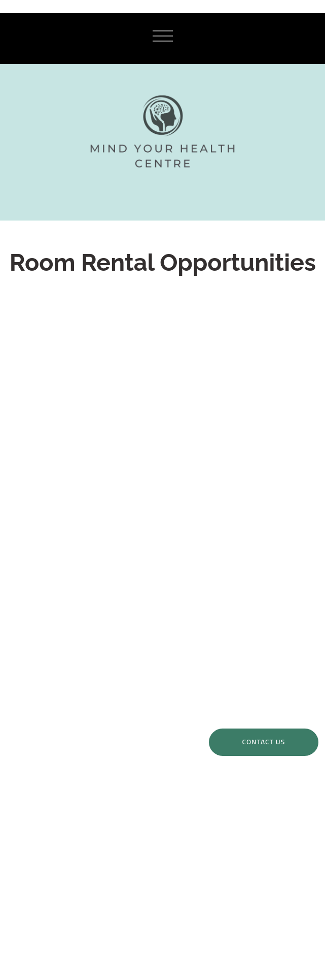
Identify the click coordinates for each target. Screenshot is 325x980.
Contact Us (264, 742)
